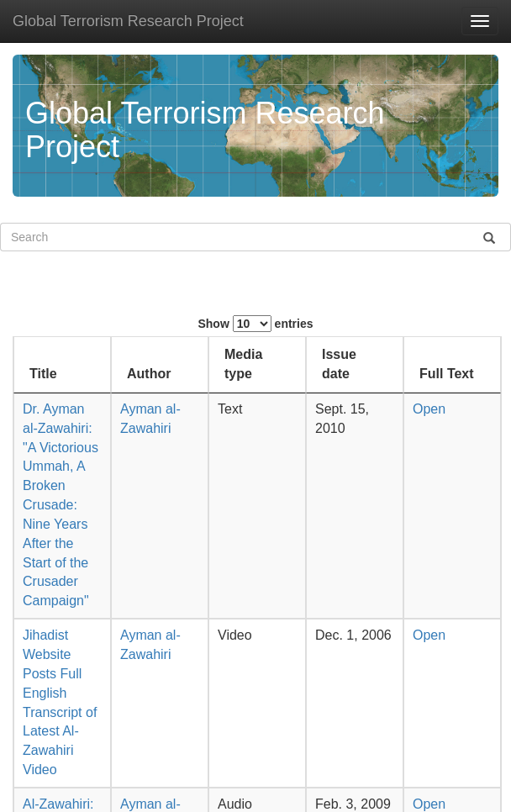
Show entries (255, 324)
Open (429, 409)
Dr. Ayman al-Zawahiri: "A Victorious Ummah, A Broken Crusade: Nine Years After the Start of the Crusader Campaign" (61, 505)
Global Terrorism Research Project (128, 21)
